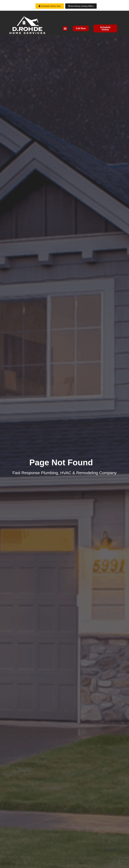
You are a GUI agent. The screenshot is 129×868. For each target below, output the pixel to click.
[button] (65, 28)
